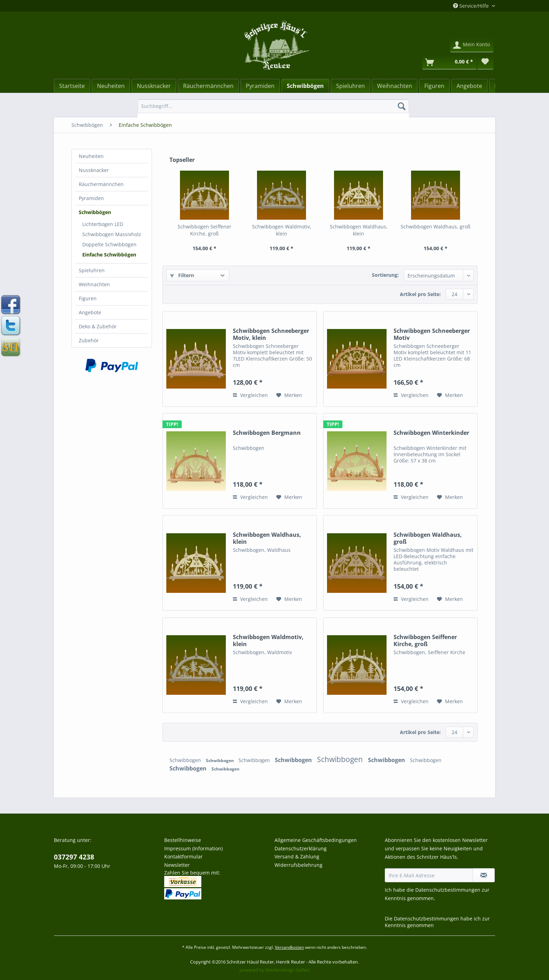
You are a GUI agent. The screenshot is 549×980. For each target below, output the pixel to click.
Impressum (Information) (193, 848)
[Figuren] (434, 86)
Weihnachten (94, 284)
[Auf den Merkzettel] (289, 395)
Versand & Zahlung (297, 856)
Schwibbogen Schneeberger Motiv (432, 334)
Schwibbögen (95, 212)
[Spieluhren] (350, 86)
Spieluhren (92, 270)
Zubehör (89, 340)
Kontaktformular (183, 856)
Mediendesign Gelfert (288, 970)
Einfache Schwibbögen (109, 255)
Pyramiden (91, 198)
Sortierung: (385, 275)
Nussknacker (94, 170)
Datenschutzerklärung (301, 848)
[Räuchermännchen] (208, 86)
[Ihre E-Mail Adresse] (429, 875)
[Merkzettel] (485, 62)
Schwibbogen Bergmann (267, 433)
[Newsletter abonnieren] (484, 875)
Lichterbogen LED (103, 224)
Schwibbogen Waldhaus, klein (359, 230)
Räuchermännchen (101, 184)
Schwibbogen (186, 760)
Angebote (90, 312)
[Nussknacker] (154, 86)
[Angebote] (469, 86)
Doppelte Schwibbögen (109, 244)
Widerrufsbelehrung (298, 865)
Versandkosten (289, 947)
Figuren (88, 298)
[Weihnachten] (395, 86)
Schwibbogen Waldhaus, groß (436, 227)
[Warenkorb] (449, 62)
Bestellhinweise (183, 840)
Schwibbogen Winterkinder (431, 433)
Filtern (182, 275)
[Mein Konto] (472, 45)
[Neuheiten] (111, 86)
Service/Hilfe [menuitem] (472, 6)
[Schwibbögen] (305, 86)
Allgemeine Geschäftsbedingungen (316, 840)
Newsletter (177, 865)
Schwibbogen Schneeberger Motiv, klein (271, 334)
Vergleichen (250, 395)
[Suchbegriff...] (273, 106)
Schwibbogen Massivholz (112, 234)
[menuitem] (273, 109)
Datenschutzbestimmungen (448, 890)
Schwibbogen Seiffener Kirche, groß (204, 230)
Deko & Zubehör (98, 326)
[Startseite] (72, 86)
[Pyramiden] (260, 86)
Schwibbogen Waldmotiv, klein (282, 230)
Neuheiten (91, 156)
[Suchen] (402, 106)
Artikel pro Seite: (420, 294)
